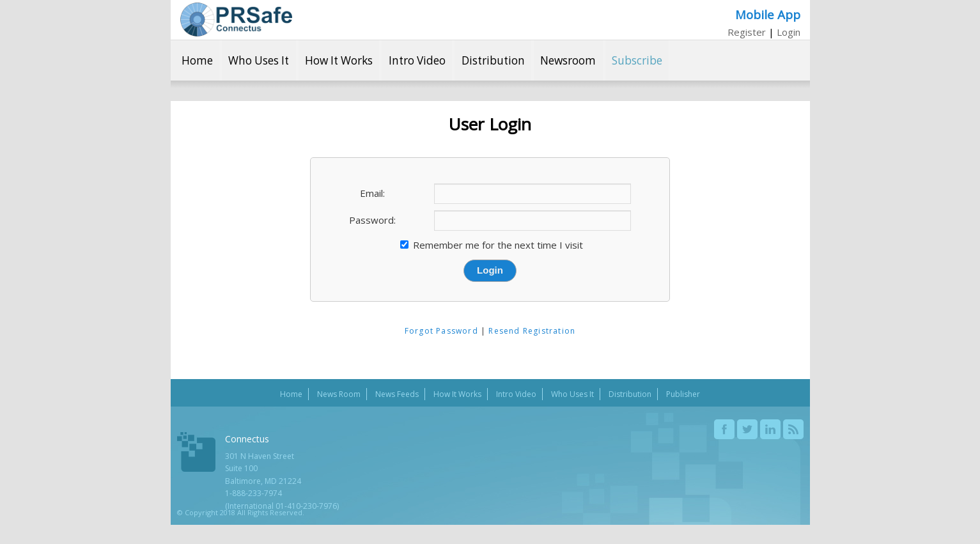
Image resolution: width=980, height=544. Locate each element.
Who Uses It (259, 60)
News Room (339, 394)
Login (789, 32)
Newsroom (568, 60)
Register (747, 32)
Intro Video (417, 60)
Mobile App (768, 14)
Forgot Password (441, 331)
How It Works (339, 60)
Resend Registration (532, 331)
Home (197, 60)
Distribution (493, 60)
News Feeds (397, 394)
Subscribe (637, 60)
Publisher (683, 394)
